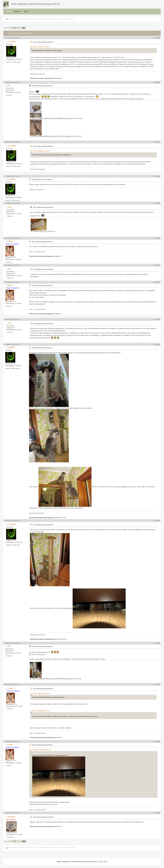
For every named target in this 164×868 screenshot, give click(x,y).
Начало (9, 12)
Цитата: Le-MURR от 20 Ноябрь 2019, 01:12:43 (40, 750)
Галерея (26, 12)
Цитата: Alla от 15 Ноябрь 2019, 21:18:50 (40, 151)
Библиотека (17, 12)
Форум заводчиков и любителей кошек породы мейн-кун (35, 4)
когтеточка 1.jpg (36, 231)
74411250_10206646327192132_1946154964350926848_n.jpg (50, 679)
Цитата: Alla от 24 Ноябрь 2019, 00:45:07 (40, 711)
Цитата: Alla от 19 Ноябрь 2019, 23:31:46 (40, 693)
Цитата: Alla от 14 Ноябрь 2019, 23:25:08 (40, 47)
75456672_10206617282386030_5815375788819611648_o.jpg (50, 119)
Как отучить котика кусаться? (43, 42)
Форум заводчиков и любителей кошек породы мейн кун (77, 862)
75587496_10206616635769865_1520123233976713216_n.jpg (50, 136)
